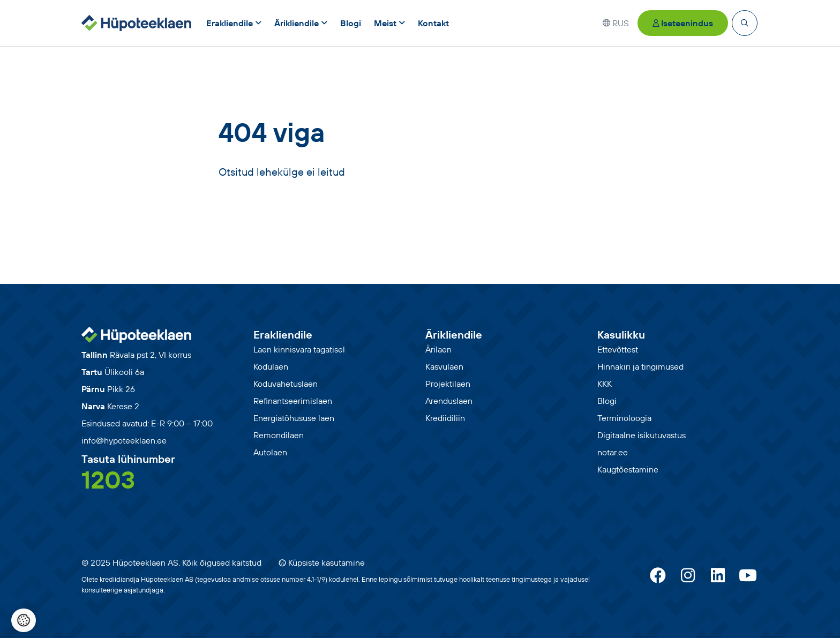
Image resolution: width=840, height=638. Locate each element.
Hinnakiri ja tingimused (640, 366)
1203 (108, 479)
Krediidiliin (445, 418)
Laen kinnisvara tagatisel (299, 349)
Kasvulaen (444, 366)
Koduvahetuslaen (286, 384)
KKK (605, 384)
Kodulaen (271, 366)
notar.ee (613, 452)
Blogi (607, 401)
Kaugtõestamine (628, 469)
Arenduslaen (449, 401)
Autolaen (270, 452)
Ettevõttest (618, 349)
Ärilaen (438, 349)
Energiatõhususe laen (294, 418)
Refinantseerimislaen (293, 401)
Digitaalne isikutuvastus (642, 435)
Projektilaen (448, 384)
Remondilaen (279, 435)
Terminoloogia (624, 418)
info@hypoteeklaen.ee (124, 440)
